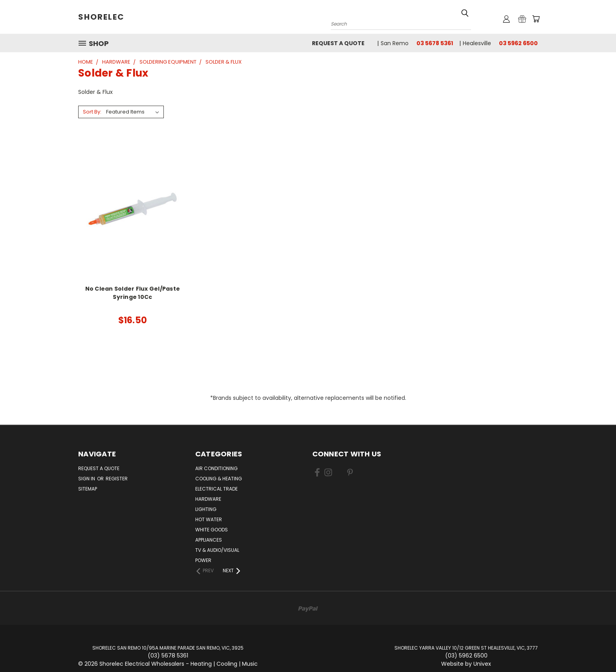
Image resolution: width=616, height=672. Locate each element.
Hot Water (209, 519)
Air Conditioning (216, 468)
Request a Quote (338, 43)
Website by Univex (466, 664)
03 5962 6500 (518, 43)
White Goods (212, 530)
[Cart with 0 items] (536, 19)
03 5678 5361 (435, 43)
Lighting (206, 509)
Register (117, 479)
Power (203, 560)
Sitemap (88, 489)
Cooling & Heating (219, 479)
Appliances (209, 540)
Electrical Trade (216, 489)
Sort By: (92, 112)
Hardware (208, 499)
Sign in (87, 479)
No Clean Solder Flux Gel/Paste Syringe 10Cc (133, 293)
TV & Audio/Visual (217, 550)
